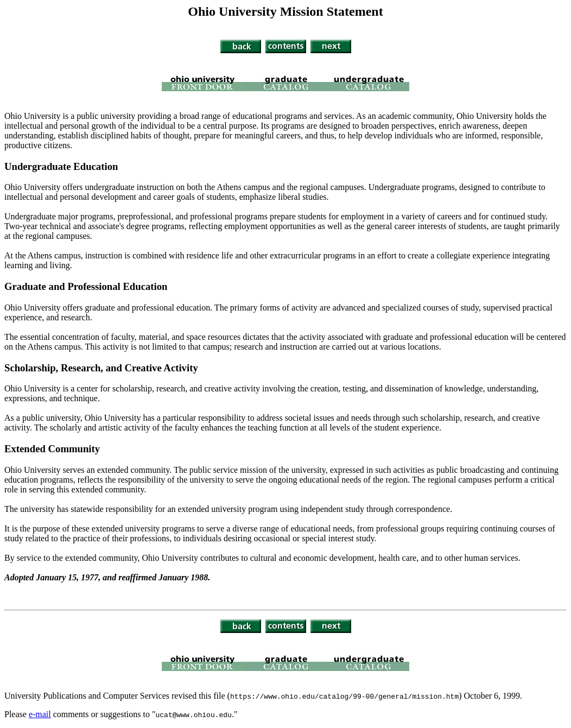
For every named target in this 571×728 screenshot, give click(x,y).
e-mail (40, 714)
